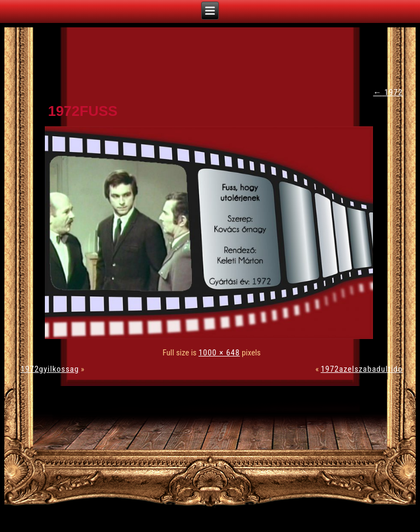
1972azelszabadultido (361, 369)
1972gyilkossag (50, 369)
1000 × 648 (219, 353)
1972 (388, 92)
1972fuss (83, 111)
